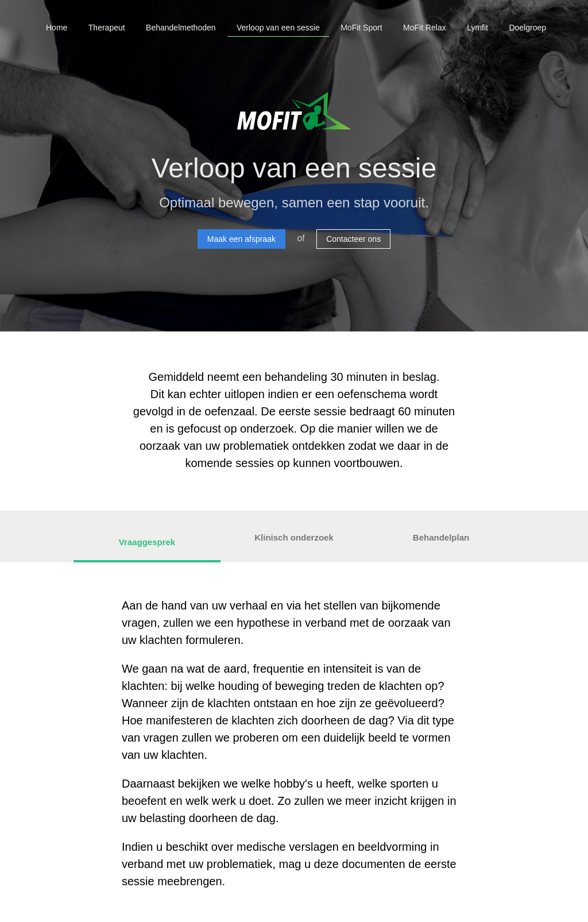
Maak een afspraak (241, 239)
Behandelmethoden (181, 28)
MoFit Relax (425, 28)
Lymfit (477, 28)
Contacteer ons (353, 239)
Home (57, 28)
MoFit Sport (361, 28)
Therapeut (107, 28)
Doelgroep (527, 28)
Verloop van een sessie (278, 28)
